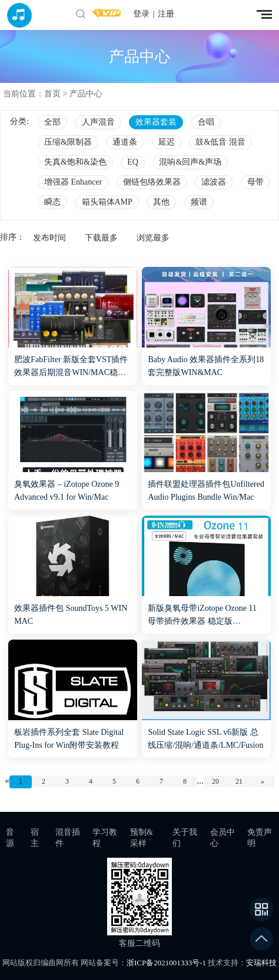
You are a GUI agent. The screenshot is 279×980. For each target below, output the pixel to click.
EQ (133, 162)
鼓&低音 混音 (220, 142)
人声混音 (98, 122)
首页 (52, 94)
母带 (255, 182)
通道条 (125, 142)
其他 (161, 202)
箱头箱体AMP (107, 202)
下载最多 (101, 238)
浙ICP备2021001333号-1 (166, 963)
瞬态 (52, 202)
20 (215, 781)
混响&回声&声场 (190, 162)
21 (239, 781)
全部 (52, 122)
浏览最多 (153, 238)
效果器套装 (156, 122)
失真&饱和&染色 (75, 162)
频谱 (199, 202)
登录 (141, 14)
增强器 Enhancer (73, 182)
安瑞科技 (261, 963)
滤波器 (214, 182)
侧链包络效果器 (152, 182)
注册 (166, 14)
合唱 (206, 122)
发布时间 (49, 238)
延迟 (167, 142)
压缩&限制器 (68, 142)
